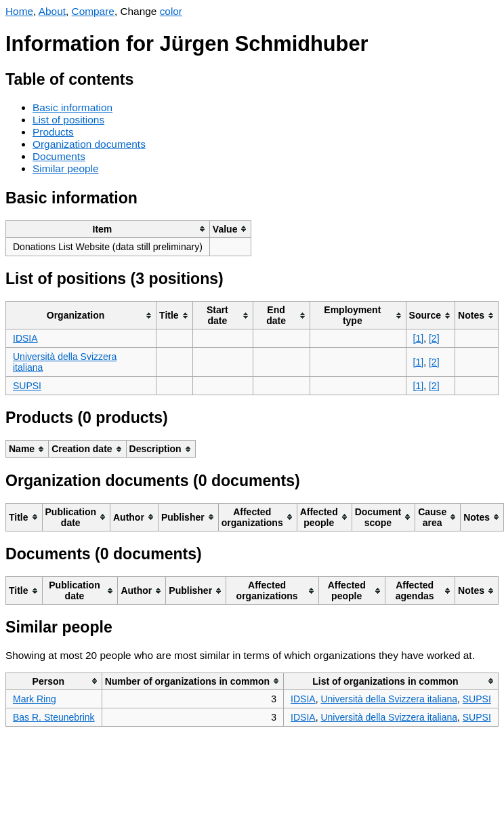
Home (19, 11)
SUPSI (27, 386)
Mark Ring (35, 699)
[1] (419, 338)
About (52, 11)
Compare (93, 11)
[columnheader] (108, 229)
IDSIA (25, 338)
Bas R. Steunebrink (54, 717)
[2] (434, 338)
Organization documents (89, 144)
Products (53, 132)
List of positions (68, 120)
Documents (59, 156)
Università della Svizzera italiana (389, 699)
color (171, 11)
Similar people (66, 168)
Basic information (72, 107)
